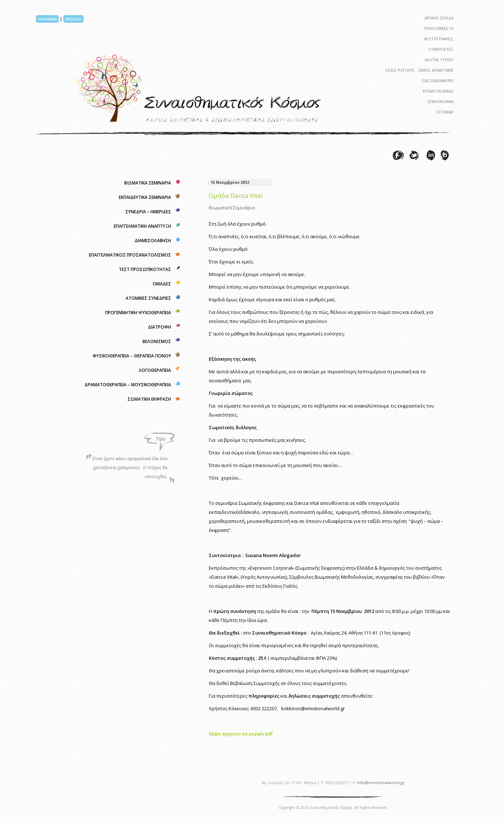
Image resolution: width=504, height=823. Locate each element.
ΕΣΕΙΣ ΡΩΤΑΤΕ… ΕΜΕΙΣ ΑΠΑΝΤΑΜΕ (420, 70)
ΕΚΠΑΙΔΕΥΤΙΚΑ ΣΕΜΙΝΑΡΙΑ (145, 197)
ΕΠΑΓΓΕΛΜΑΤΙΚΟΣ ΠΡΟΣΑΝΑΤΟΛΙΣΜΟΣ (130, 255)
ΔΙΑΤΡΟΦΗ (159, 327)
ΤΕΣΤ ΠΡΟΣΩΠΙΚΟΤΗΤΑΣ (145, 269)
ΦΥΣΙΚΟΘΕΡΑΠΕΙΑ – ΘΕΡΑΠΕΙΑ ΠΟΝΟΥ (132, 356)
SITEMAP (445, 112)
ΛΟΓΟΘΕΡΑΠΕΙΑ (155, 370)
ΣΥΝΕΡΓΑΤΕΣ (441, 49)
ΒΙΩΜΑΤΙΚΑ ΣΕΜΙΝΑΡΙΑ (148, 183)
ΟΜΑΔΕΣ (162, 284)
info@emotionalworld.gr (381, 782)
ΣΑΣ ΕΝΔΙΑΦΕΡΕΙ (438, 81)
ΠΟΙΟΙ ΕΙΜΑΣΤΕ (439, 28)
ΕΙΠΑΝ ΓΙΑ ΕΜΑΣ (438, 91)
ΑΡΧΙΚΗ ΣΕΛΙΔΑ (439, 18)
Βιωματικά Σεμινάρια (232, 208)
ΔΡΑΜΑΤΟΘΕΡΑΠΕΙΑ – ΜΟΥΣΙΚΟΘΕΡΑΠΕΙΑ (128, 385)
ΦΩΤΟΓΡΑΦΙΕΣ (439, 39)
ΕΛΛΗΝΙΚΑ (47, 19)
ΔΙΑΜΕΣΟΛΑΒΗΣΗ (153, 241)
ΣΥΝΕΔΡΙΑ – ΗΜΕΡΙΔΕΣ (148, 212)
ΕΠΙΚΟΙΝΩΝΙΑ (441, 101)
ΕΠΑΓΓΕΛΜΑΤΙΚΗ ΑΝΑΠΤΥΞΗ (142, 226)
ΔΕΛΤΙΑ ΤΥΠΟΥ (439, 60)
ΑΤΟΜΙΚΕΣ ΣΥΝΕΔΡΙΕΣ (148, 298)
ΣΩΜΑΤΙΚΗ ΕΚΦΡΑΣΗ (149, 399)
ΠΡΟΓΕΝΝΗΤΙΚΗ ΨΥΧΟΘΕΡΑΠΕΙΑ (138, 313)
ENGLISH (73, 19)
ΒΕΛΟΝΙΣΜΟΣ (157, 341)
